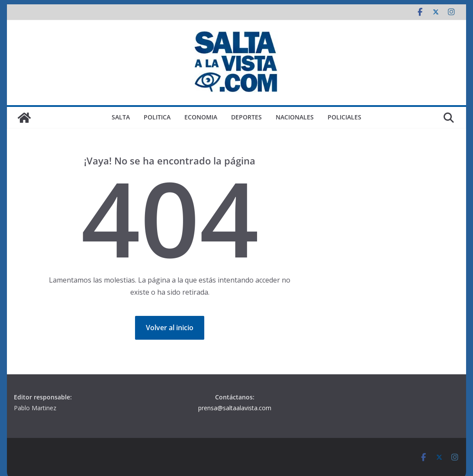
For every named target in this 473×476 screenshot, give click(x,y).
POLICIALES (344, 117)
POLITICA (157, 117)
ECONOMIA (201, 117)
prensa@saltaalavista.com (235, 408)
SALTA (121, 117)
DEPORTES (246, 117)
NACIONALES (295, 117)
